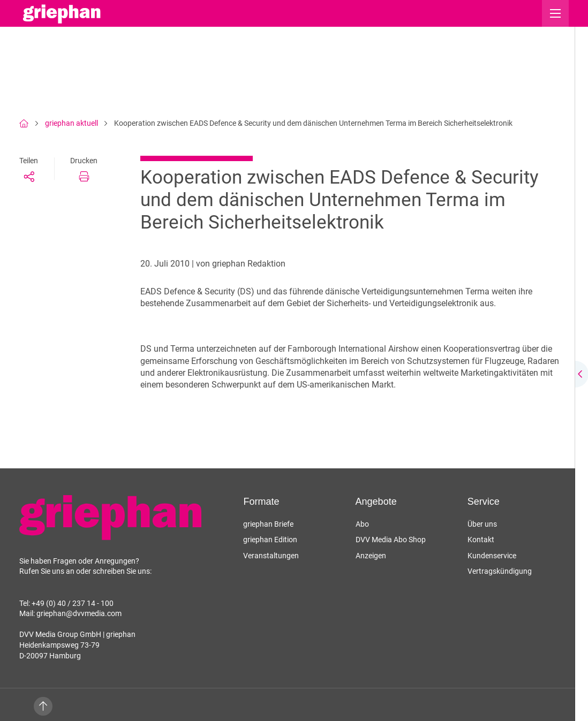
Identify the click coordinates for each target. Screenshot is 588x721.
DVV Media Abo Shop (391, 540)
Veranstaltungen (271, 556)
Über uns (482, 524)
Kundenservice (492, 556)
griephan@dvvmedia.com (79, 613)
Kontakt (481, 540)
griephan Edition (270, 540)
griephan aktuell (71, 123)
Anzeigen (371, 556)
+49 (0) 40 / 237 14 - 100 (73, 603)
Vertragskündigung (500, 571)
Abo (362, 524)
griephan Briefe (268, 524)
